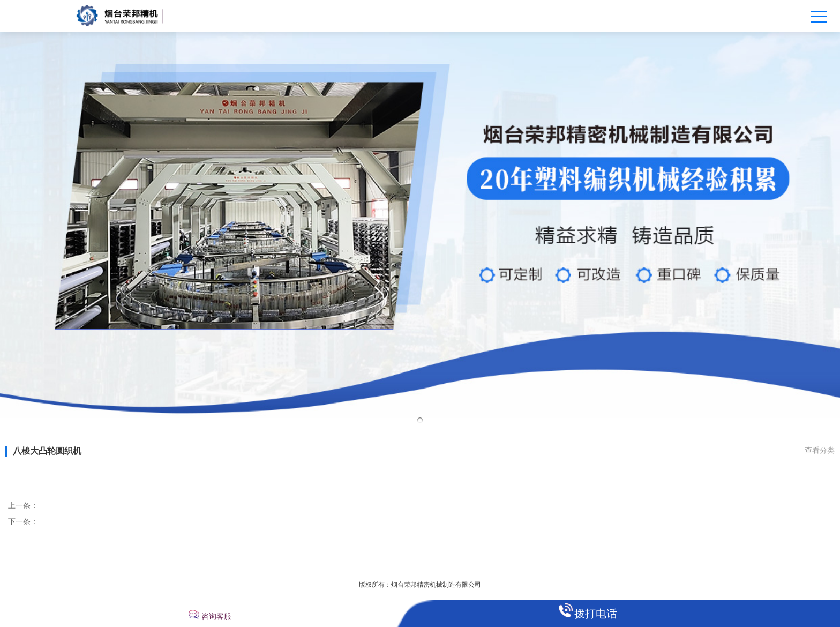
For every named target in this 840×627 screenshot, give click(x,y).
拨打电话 (596, 614)
